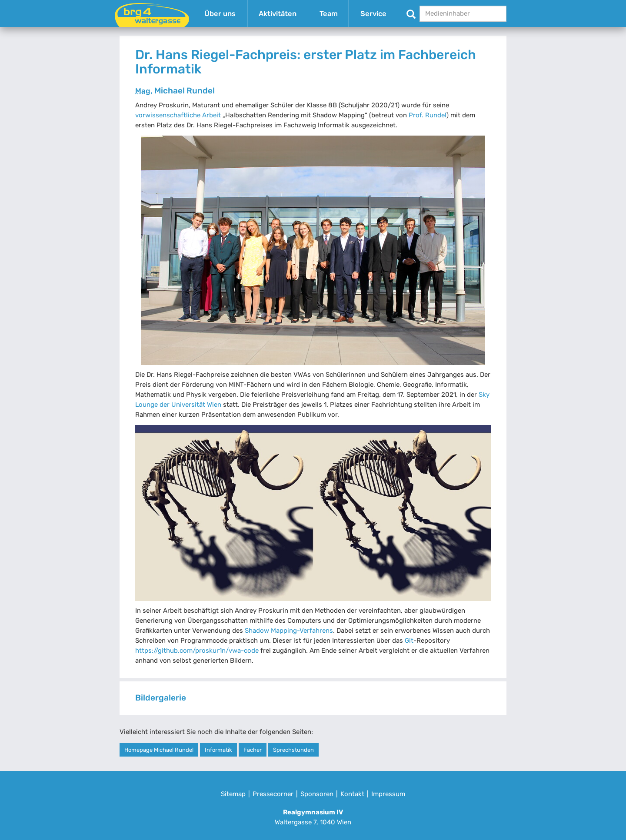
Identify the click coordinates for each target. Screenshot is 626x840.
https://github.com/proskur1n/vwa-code (197, 651)
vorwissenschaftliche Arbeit (178, 115)
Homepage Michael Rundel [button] (159, 750)
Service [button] (373, 14)
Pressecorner (273, 794)
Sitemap (233, 794)
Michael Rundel (175, 91)
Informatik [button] (218, 750)
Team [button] (329, 14)
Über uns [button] (220, 14)
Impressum (388, 794)
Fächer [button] (253, 750)
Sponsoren (317, 794)
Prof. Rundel (428, 115)
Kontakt (352, 794)
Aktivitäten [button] (278, 14)
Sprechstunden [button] (293, 750)
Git (409, 641)
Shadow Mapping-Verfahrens (289, 631)
